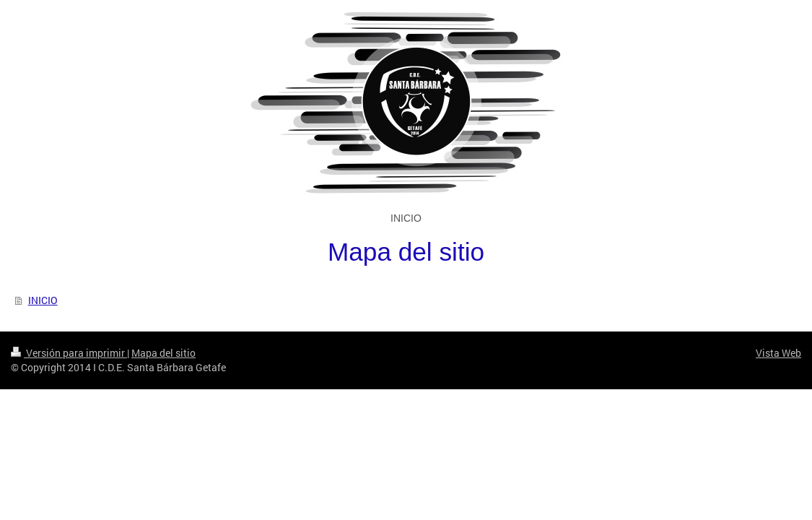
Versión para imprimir (69, 353)
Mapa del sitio (163, 353)
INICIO (43, 300)
